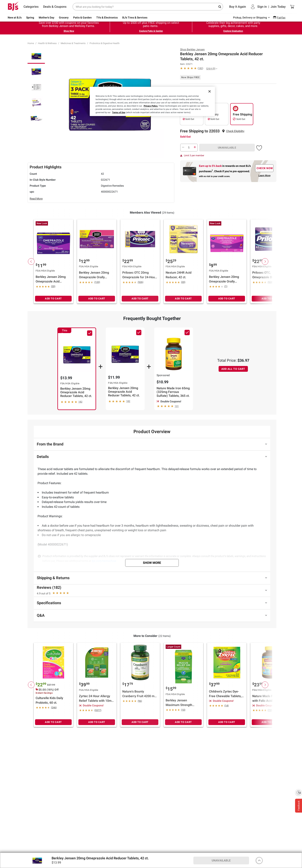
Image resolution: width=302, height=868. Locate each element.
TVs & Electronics (107, 18)
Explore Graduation (233, 31)
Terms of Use (119, 112)
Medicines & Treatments (73, 43)
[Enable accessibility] (299, 792)
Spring (30, 18)
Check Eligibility (235, 131)
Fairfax (281, 18)
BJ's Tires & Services (135, 18)
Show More (152, 563)
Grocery (64, 18)
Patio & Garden (82, 18)
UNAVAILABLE (227, 148)
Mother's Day (47, 18)
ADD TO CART (53, 299)
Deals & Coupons (55, 7)
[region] (152, 101)
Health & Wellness (47, 43)
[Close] (210, 91)
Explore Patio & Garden (151, 31)
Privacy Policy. (151, 106)
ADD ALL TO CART (233, 369)
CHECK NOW (265, 168)
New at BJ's (15, 18)
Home (31, 43)
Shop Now (69, 31)
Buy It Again (238, 7)
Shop (192, 49)
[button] (235, 131)
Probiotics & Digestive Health (105, 43)
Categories (31, 7)
